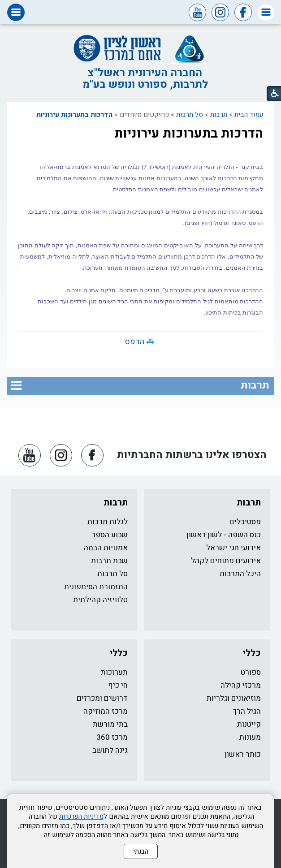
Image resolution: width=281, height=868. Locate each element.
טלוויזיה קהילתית (100, 600)
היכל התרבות (240, 574)
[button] (266, 12)
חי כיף (118, 685)
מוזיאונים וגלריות (234, 698)
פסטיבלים (245, 522)
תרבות (219, 115)
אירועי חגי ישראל (233, 548)
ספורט (251, 672)
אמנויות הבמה (106, 548)
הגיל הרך (247, 711)
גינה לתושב (110, 750)
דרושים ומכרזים (102, 698)
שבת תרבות (109, 561)
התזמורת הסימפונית (96, 587)
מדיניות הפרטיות (81, 816)
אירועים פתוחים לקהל (226, 561)
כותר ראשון (243, 754)
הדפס (135, 342)
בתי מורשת (110, 724)
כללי (252, 653)
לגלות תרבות (108, 522)
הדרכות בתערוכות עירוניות (74, 115)
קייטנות (249, 724)
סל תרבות (190, 115)
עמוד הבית (249, 115)
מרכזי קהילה (241, 685)
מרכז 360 (112, 737)
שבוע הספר (110, 535)
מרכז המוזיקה (106, 711)
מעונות (250, 737)
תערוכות (114, 672)
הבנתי (141, 851)
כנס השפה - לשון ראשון (224, 535)
